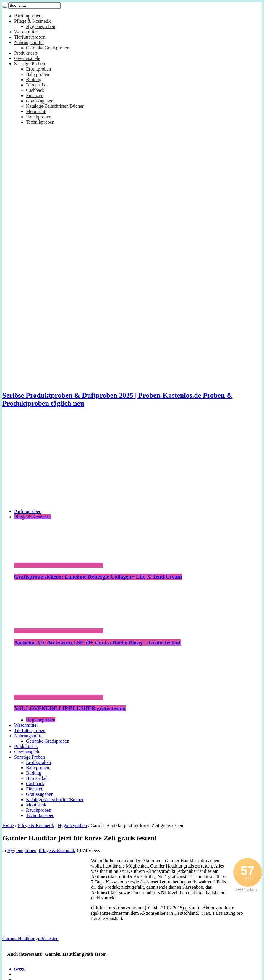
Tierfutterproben (30, 37)
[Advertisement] (132, 463)
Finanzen (35, 95)
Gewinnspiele (27, 58)
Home (8, 825)
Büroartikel (37, 85)
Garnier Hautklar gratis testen (30, 939)
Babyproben (38, 74)
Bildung (34, 80)
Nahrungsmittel (29, 42)
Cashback (35, 90)
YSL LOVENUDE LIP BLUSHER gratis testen (70, 708)
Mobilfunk (36, 111)
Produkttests (26, 53)
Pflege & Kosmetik (33, 21)
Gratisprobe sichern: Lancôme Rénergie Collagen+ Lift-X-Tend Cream (98, 577)
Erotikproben (38, 69)
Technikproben (40, 122)
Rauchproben (39, 117)
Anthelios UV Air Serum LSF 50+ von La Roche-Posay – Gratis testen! (97, 642)
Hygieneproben (41, 26)
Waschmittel (26, 32)
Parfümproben (28, 16)
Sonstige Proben (30, 64)
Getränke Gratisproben (48, 48)
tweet (19, 969)
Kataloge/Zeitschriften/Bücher (55, 106)
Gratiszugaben (40, 101)
